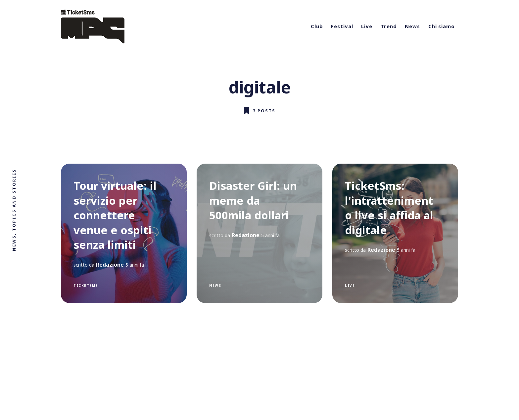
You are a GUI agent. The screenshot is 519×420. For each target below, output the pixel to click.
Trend (389, 26)
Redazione (110, 265)
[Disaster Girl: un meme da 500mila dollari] (259, 233)
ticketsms (86, 286)
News (412, 26)
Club (317, 26)
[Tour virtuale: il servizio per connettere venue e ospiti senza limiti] (124, 233)
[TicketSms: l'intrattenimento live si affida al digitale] (395, 233)
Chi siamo (442, 26)
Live (367, 26)
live (350, 286)
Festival (342, 26)
